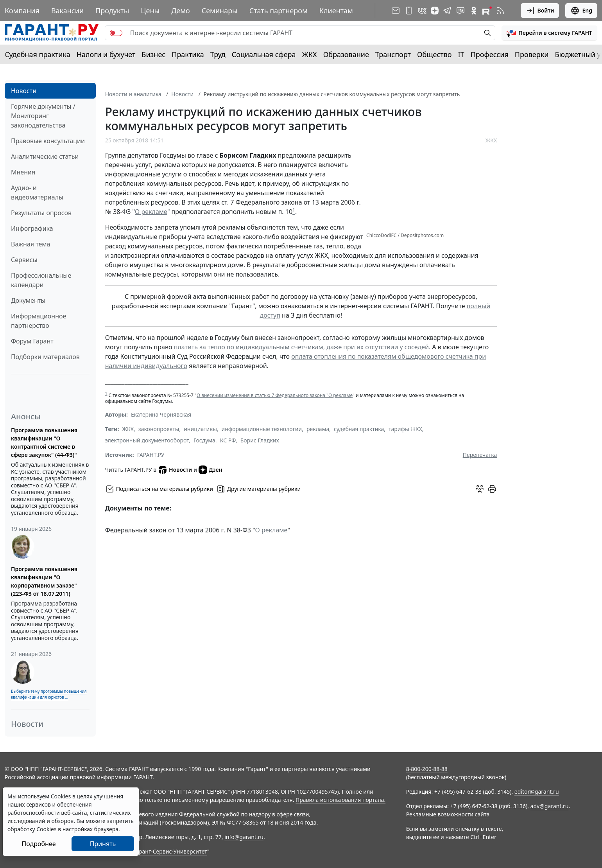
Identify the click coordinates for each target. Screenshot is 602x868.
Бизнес (153, 54)
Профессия (490, 54)
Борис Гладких (260, 440)
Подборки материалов (45, 357)
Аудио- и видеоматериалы (37, 192)
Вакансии (67, 11)
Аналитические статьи (45, 156)
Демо (181, 11)
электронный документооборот (147, 440)
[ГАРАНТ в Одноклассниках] (474, 11)
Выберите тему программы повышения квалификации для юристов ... (49, 694)
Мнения (23, 172)
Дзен (211, 470)
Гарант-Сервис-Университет (170, 851)
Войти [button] (540, 11)
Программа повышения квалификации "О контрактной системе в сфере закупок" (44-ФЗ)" (44, 442)
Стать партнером (279, 11)
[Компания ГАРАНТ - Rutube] (487, 11)
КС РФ (228, 440)
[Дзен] (435, 11)
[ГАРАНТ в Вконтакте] (422, 11)
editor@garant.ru (537, 792)
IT (461, 54)
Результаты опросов (41, 213)
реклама (318, 429)
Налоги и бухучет (106, 54)
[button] (549, 33)
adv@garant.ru (550, 806)
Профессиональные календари (41, 280)
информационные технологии (262, 429)
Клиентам (336, 11)
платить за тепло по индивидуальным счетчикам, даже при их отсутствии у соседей (301, 347)
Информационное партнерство (39, 321)
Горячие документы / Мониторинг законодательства (43, 116)
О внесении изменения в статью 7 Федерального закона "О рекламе (275, 395)
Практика (188, 54)
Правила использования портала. (340, 800)
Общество (434, 54)
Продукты (112, 11)
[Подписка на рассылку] (396, 11)
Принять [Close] (103, 844)
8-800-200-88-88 (427, 769)
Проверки (532, 54)
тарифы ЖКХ (405, 429)
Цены (150, 11)
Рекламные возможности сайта (448, 814)
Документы (28, 300)
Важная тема (31, 244)
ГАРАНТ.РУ (151, 455)
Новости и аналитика (133, 94)
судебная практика (359, 429)
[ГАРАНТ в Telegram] (447, 11)
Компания (22, 11)
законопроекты (159, 429)
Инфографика (32, 228)
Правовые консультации (48, 141)
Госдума (204, 440)
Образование (346, 54)
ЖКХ (310, 54)
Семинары (220, 11)
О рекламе (151, 212)
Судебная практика (38, 54)
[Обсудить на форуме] (480, 489)
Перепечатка (480, 455)
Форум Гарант (32, 341)
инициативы (200, 429)
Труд (218, 54)
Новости (24, 91)
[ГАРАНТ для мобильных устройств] (409, 11)
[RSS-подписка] (500, 11)
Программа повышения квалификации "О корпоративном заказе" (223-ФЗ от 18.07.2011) (44, 581)
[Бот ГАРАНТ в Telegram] (460, 11)
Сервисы (24, 260)
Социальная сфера (264, 54)
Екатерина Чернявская (161, 414)
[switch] (116, 33)
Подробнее (39, 844)
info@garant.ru (244, 837)
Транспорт (393, 54)
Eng (581, 11)
